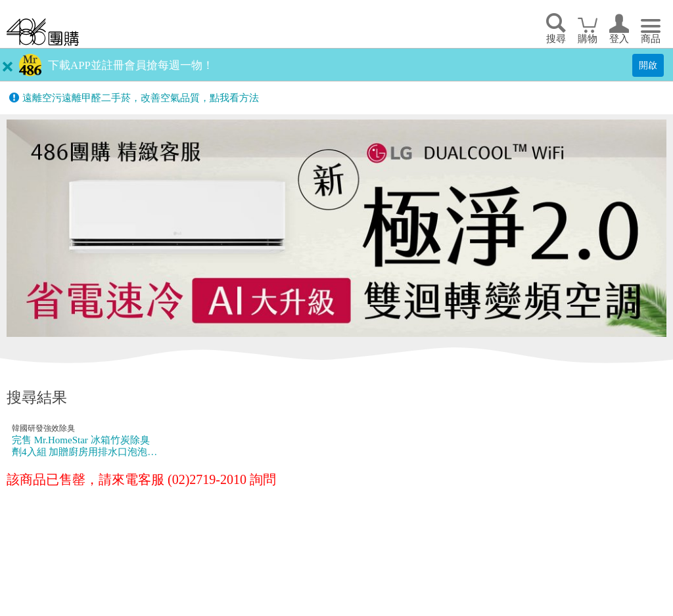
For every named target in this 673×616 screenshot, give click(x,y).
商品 (651, 39)
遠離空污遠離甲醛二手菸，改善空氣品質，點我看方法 (141, 98)
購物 (588, 39)
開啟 (648, 65)
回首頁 (43, 32)
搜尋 (556, 39)
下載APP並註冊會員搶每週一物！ (131, 65)
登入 (619, 39)
